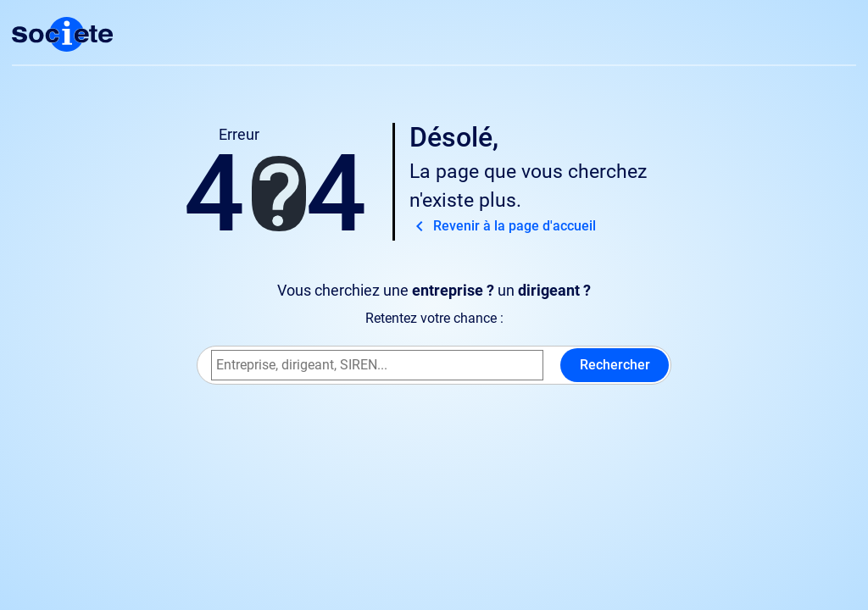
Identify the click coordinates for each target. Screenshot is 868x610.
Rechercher (615, 365)
